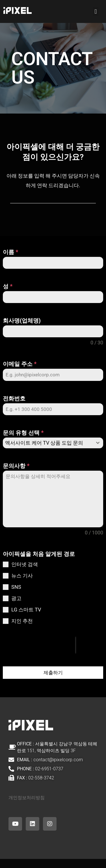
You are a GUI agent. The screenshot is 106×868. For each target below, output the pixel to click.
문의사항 (16, 466)
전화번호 (14, 398)
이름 (10, 252)
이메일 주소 (20, 364)
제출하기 (53, 673)
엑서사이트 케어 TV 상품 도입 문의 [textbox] (44, 443)
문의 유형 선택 (23, 433)
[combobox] (53, 443)
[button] (96, 11)
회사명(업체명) (22, 321)
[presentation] (39, 645)
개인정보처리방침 (27, 798)
